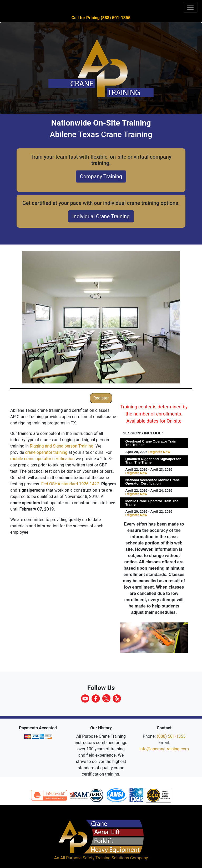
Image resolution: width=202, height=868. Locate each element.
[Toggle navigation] (190, 7)
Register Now (159, 452)
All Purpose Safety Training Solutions (95, 858)
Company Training (101, 176)
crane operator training (46, 452)
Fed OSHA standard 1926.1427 (70, 484)
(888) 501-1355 (171, 736)
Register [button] (101, 398)
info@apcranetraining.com (164, 749)
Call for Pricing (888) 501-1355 (101, 18)
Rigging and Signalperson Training (62, 446)
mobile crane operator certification (42, 459)
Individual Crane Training (101, 216)
